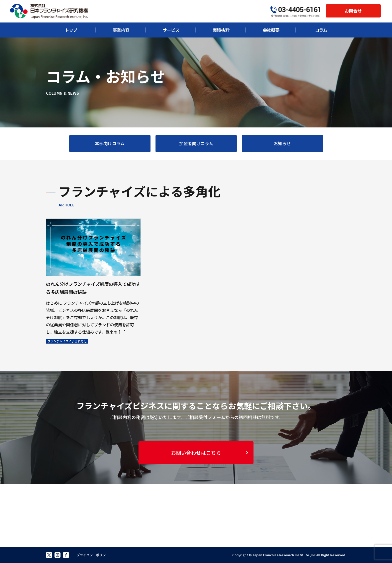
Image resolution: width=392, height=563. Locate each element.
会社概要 (271, 30)
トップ (71, 30)
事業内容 (121, 30)
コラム (321, 30)
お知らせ (282, 143)
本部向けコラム (110, 143)
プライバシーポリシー (93, 555)
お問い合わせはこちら (210, 453)
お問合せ (353, 11)
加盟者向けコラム (196, 143)
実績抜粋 (221, 30)
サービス (171, 30)
